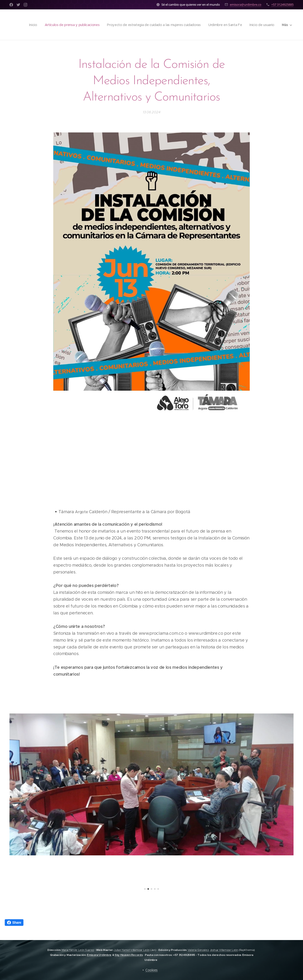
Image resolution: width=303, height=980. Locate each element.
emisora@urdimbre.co (246, 4)
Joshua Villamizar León (224, 950)
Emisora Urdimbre (99, 955)
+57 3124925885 (282, 4)
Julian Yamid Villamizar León (132, 950)
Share (14, 923)
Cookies (151, 970)
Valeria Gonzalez (198, 950)
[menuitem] (27, 25)
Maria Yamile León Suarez (78, 950)
